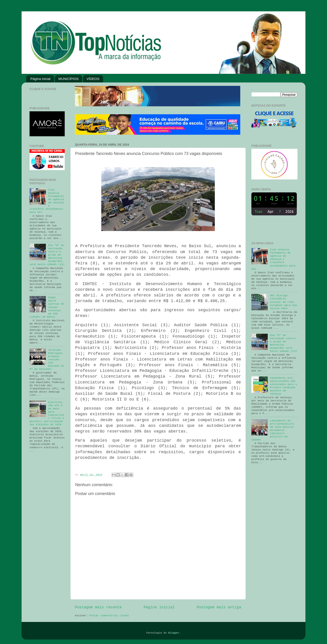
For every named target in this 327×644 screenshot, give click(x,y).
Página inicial (40, 79)
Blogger (174, 633)
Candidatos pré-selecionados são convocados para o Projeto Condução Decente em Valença (284, 386)
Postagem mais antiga (219, 607)
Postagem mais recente (98, 607)
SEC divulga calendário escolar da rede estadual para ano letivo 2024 (284, 302)
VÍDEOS (93, 79)
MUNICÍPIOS (68, 79)
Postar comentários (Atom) (109, 616)
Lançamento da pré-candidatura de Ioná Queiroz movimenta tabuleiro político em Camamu (273, 430)
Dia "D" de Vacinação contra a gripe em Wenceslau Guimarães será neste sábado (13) (284, 343)
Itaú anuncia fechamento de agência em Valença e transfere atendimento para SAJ (273, 259)
